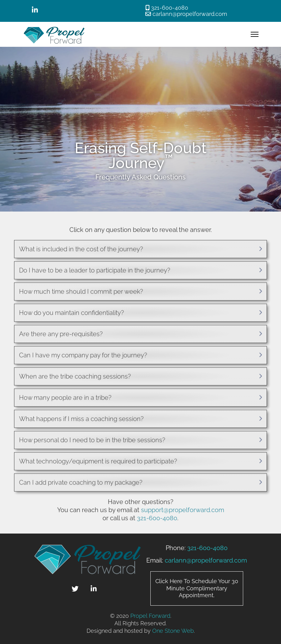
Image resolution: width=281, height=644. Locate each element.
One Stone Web (173, 631)
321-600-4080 (170, 8)
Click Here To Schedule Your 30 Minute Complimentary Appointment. (197, 588)
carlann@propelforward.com (190, 14)
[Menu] (255, 34)
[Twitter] (75, 590)
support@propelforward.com (183, 511)
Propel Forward (150, 616)
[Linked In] (35, 11)
